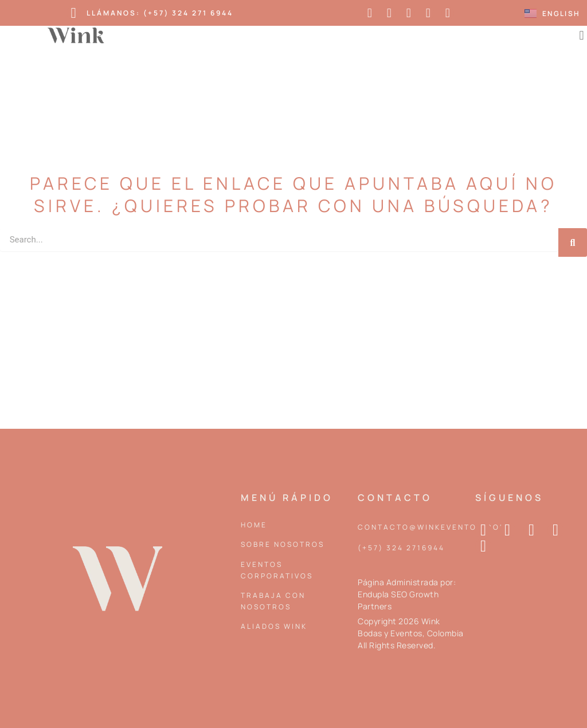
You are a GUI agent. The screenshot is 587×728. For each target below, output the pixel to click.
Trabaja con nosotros (273, 601)
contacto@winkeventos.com (433, 527)
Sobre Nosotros (283, 544)
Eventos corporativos (277, 570)
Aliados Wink (274, 626)
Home (254, 525)
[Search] (573, 242)
